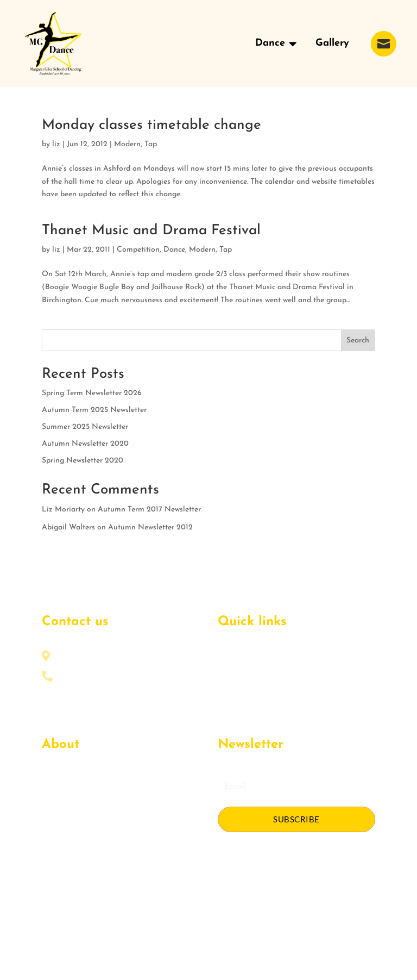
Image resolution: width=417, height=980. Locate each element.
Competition (138, 250)
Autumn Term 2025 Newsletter (94, 410)
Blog (226, 712)
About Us (58, 782)
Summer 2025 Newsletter (85, 427)
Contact (56, 835)
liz (56, 144)
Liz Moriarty (63, 510)
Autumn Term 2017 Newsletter (149, 510)
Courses (232, 677)
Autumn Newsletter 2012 (150, 528)
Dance (174, 250)
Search (358, 341)
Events (53, 800)
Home (228, 660)
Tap (151, 144)
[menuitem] (276, 44)
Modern (127, 144)
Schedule (233, 694)
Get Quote (61, 817)
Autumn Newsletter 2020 (85, 444)
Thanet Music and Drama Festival (151, 231)
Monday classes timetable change (151, 125)
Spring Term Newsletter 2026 (92, 393)
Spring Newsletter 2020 (83, 461)
